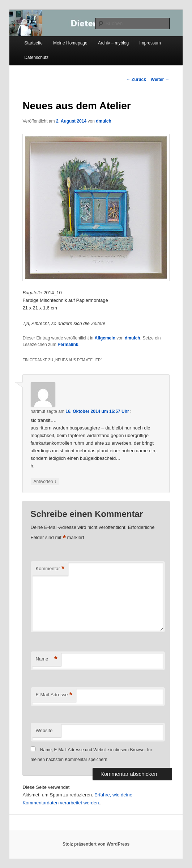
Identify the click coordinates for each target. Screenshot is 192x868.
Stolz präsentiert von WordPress (96, 844)
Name (47, 659)
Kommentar (50, 569)
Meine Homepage (70, 43)
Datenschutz (36, 57)
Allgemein (105, 338)
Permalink (68, 345)
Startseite (33, 43)
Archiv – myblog (113, 43)
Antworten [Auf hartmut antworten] (45, 482)
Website (44, 730)
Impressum (150, 43)
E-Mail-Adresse (54, 695)
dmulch (104, 121)
